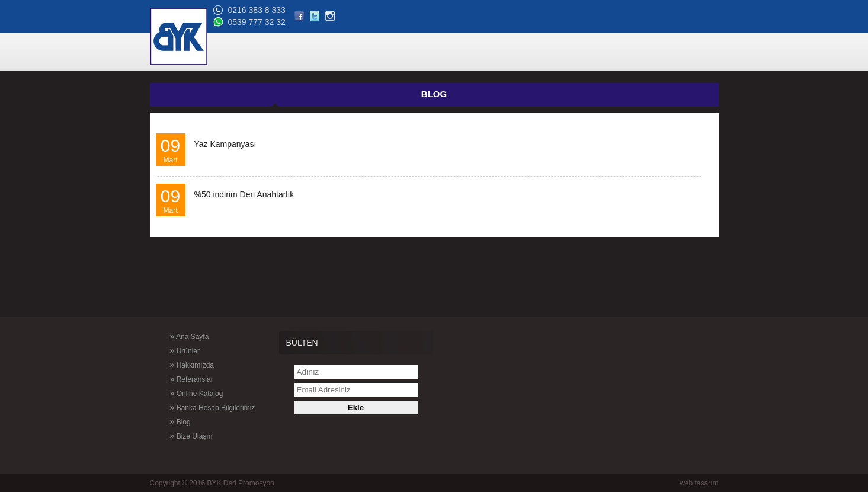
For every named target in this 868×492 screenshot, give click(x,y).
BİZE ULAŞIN (690, 52)
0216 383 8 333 (625, 10)
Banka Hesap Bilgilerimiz (195, 407)
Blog (163, 421)
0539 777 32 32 (625, 22)
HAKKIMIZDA (447, 52)
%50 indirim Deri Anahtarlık (244, 194)
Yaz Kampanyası (225, 144)
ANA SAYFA (340, 52)
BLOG (643, 52)
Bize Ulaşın (174, 436)
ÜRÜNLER (392, 52)
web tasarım (699, 483)
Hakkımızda (174, 365)
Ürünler (167, 350)
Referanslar (174, 379)
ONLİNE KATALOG (587, 52)
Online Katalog (179, 393)
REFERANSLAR (512, 52)
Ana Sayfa (172, 336)
